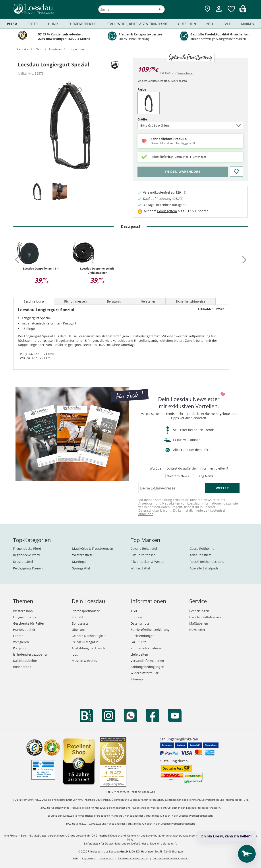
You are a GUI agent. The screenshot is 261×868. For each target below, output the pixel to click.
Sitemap (137, 679)
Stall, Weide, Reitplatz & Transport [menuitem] (137, 24)
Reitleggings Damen (28, 568)
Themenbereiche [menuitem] (82, 24)
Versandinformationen (147, 661)
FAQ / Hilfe (138, 642)
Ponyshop (20, 648)
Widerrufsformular (145, 673)
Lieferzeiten (139, 654)
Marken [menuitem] (248, 24)
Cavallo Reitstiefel (144, 549)
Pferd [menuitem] (12, 24)
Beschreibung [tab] (34, 301)
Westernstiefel (83, 555)
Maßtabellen (199, 623)
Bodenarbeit (22, 667)
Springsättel (81, 568)
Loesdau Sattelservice (205, 617)
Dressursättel (23, 562)
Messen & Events (84, 661)
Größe (150, 119)
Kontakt (77, 617)
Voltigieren (21, 642)
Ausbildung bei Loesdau (90, 648)
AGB (134, 611)
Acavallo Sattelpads (204, 568)
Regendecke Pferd (26, 555)
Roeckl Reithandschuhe (207, 562)
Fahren (18, 636)
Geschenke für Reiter (29, 623)
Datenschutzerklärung (155, 510)
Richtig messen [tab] (75, 301)
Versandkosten (185, 73)
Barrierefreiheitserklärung (150, 630)
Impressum (139, 617)
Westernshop (23, 611)
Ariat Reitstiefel (201, 555)
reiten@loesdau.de (143, 792)
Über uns (79, 630)
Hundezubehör (24, 630)
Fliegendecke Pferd (27, 549)
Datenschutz (140, 623)
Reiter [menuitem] (33, 24)
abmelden (146, 514)
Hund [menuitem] (53, 24)
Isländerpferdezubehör (30, 654)
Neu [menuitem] (210, 24)
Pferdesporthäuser (86, 611)
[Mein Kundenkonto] (219, 12)
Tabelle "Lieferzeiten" (163, 844)
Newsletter (197, 630)
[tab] (37, 192)
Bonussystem (155, 81)
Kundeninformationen (147, 648)
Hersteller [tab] (148, 301)
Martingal (79, 562)
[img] (243, 11)
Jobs (75, 654)
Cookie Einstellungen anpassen (171, 858)
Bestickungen (199, 611)
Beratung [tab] (114, 301)
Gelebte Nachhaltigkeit (89, 636)
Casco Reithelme (202, 549)
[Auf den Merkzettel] (236, 172)
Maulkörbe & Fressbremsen (93, 549)
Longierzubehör (25, 617)
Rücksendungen (143, 636)
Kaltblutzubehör (25, 661)
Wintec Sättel (140, 568)
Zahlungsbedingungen (147, 667)
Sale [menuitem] (227, 24)
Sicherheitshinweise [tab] (190, 301)
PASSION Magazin (85, 642)
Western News (178, 476)
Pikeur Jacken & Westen (148, 562)
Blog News (205, 476)
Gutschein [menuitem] (187, 24)
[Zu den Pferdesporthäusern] (207, 9)
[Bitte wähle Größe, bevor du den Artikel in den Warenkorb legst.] (183, 172)
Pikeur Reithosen (143, 555)
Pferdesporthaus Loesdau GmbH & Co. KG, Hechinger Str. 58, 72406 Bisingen (135, 851)
